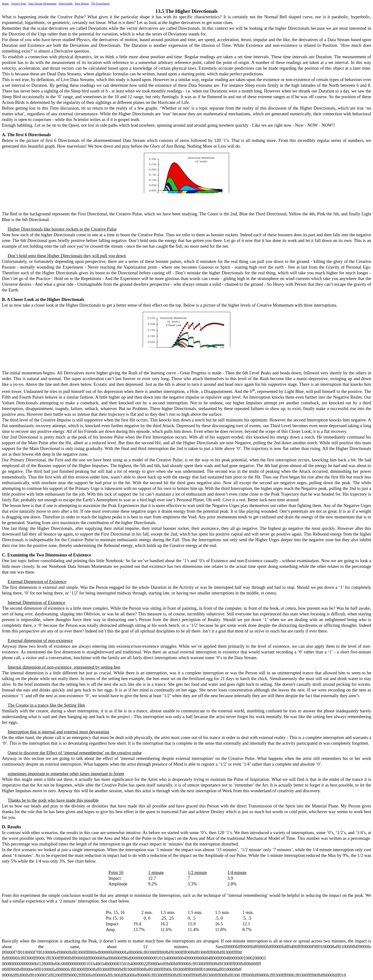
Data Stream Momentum (42, 4)
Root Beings (82, 4)
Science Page (19, 4)
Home (5, 4)
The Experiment (100, 4)
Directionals (66, 4)
